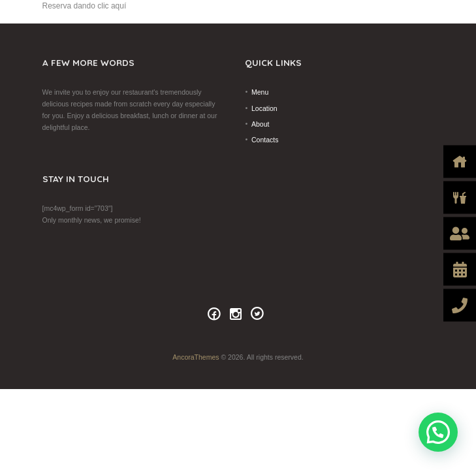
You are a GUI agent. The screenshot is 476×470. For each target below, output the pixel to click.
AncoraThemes (196, 357)
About (260, 124)
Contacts (265, 140)
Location (264, 108)
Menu (260, 92)
